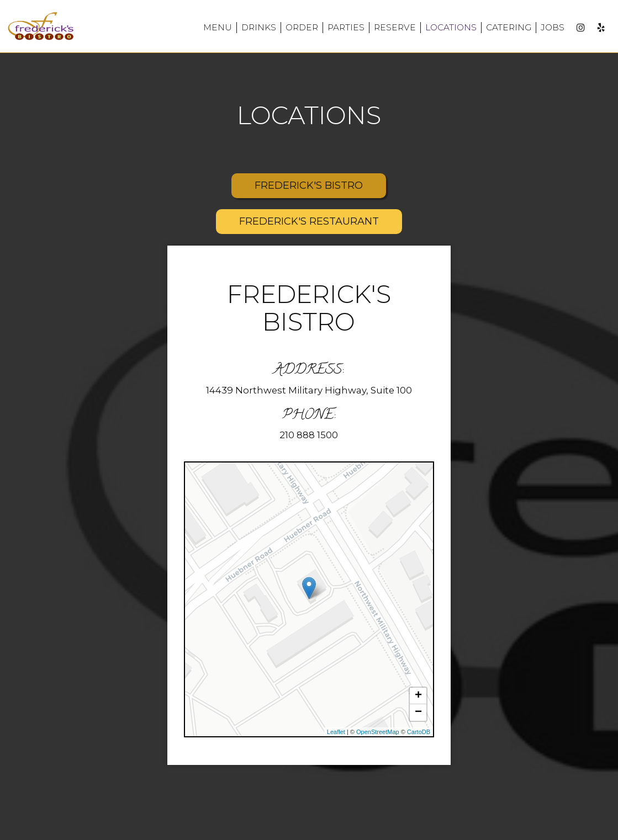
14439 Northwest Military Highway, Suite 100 (309, 390)
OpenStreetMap (378, 732)
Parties (346, 27)
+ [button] (418, 696)
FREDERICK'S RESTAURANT (309, 221)
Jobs (553, 27)
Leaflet (336, 732)
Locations (451, 27)
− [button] (418, 713)
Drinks (259, 27)
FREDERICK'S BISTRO (309, 185)
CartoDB (419, 732)
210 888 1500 (309, 435)
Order (302, 27)
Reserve (395, 27)
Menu (218, 27)
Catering (509, 27)
